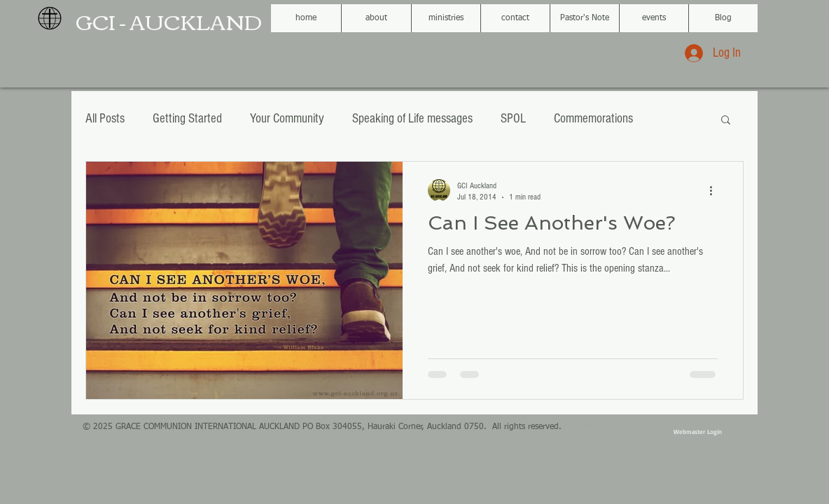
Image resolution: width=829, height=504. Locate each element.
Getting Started (187, 119)
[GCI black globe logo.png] (50, 18)
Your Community (287, 119)
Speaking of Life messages (412, 119)
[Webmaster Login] (697, 432)
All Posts (105, 119)
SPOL (513, 119)
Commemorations (593, 119)
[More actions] (716, 190)
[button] (726, 121)
